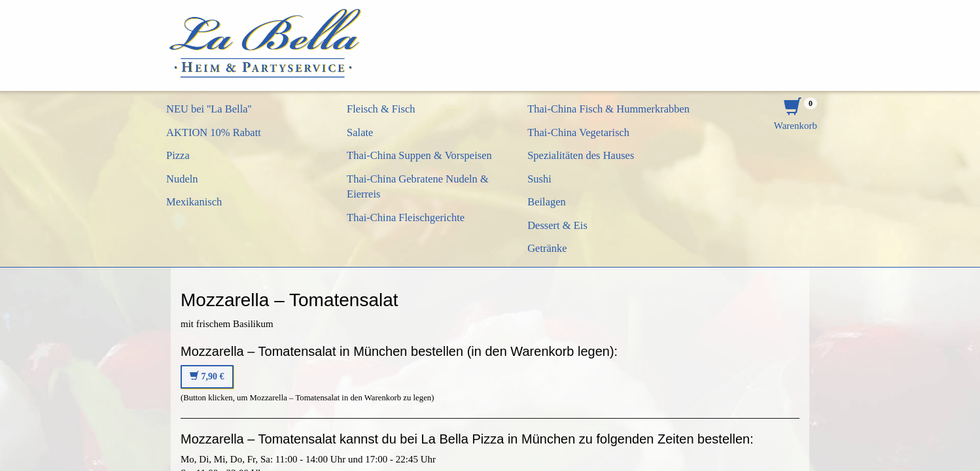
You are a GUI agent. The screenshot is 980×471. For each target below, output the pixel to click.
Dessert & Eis (557, 225)
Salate (360, 132)
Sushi (539, 179)
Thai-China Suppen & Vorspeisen (419, 155)
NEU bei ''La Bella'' (209, 109)
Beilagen (547, 202)
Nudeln (182, 179)
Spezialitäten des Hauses (581, 155)
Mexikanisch (194, 202)
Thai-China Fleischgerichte (406, 218)
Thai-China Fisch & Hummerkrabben (608, 109)
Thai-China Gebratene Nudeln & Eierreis (418, 187)
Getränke (547, 248)
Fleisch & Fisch (381, 109)
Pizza (178, 155)
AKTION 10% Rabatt (214, 132)
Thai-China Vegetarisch (578, 132)
